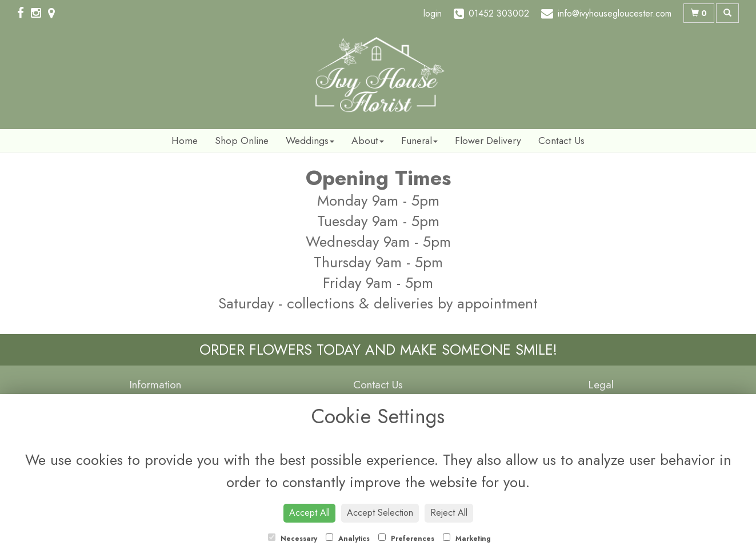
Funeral (419, 140)
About (368, 140)
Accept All (309, 513)
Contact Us (561, 140)
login (433, 13)
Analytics (348, 539)
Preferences (406, 539)
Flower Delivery (488, 140)
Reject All (449, 513)
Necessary (293, 539)
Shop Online (242, 140)
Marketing (467, 539)
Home (185, 140)
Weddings (310, 140)
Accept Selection (380, 513)
